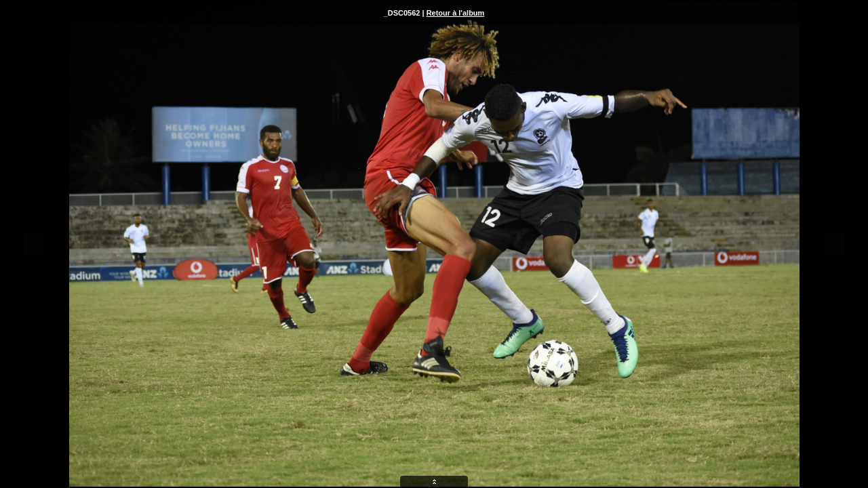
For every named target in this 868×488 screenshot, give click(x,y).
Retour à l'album (456, 13)
